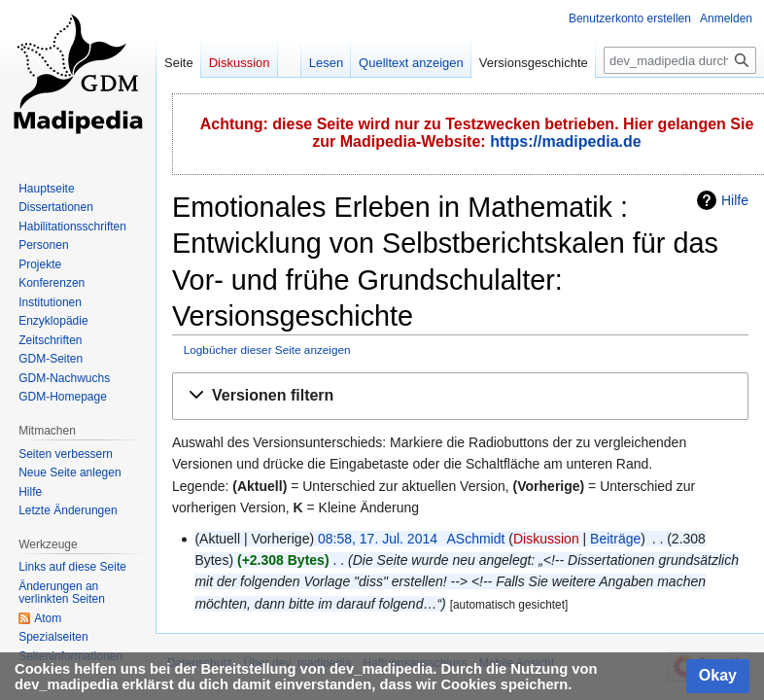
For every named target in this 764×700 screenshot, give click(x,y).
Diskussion (546, 539)
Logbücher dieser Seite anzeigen (267, 350)
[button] (460, 396)
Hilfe (735, 200)
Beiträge (615, 539)
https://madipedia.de (566, 141)
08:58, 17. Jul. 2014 (378, 539)
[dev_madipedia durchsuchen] (680, 60)
